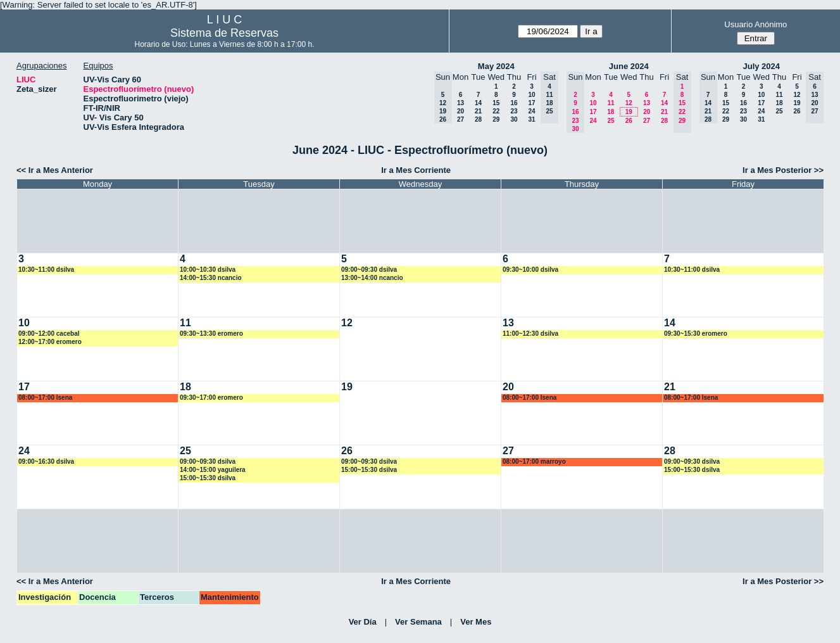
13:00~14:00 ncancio (372, 278)
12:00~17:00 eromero (50, 342)
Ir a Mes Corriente (416, 170)
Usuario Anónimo (755, 24)
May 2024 (496, 66)
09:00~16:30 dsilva (46, 462)
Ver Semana (418, 622)
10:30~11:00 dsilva (46, 270)
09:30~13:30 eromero (211, 334)
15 (496, 103)
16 (514, 103)
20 (461, 111)
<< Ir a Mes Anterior (55, 170)
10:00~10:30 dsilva (208, 270)
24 (531, 111)
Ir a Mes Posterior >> (783, 170)
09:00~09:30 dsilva (369, 270)
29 (496, 119)
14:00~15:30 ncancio (211, 278)
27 (461, 119)
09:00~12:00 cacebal (49, 334)
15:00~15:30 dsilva (208, 478)
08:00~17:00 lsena (45, 398)
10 (531, 95)
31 (531, 119)
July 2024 (761, 66)
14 (478, 103)
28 (478, 119)
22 (496, 111)
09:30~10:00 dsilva (530, 270)
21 (478, 111)
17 (531, 103)
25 (611, 121)
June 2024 (629, 66)
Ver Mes (476, 622)
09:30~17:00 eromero (211, 398)
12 (629, 103)
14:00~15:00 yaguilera (213, 470)
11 (611, 103)
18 (611, 112)
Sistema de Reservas (224, 33)
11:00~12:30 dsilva (530, 334)
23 (514, 111)
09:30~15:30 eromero (696, 334)
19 (629, 112)
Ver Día (363, 622)
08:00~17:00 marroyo (534, 462)
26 (629, 121)
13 (461, 103)
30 (514, 119)
